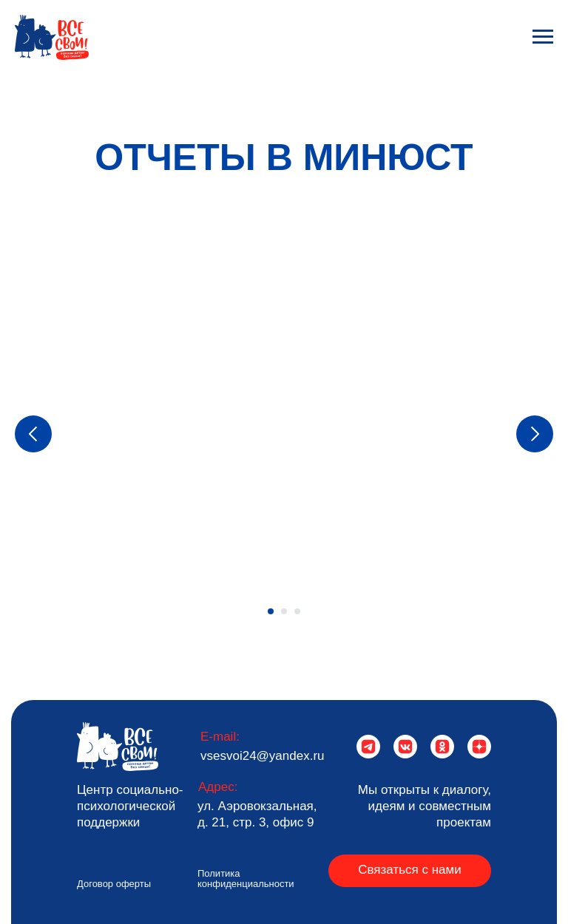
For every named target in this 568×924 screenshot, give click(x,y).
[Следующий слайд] (535, 434)
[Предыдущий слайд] (33, 434)
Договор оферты (114, 884)
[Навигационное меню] (543, 37)
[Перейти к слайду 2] (284, 611)
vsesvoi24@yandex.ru (263, 756)
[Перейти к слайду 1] (271, 611)
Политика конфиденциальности (246, 879)
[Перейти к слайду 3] (297, 611)
